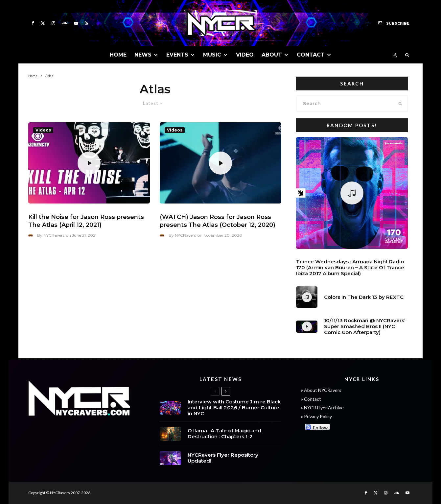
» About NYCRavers (321, 390)
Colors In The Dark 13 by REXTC (364, 297)
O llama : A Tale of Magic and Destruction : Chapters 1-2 (224, 434)
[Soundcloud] (65, 23)
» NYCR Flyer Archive (322, 408)
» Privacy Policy (316, 416)
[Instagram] (53, 23)
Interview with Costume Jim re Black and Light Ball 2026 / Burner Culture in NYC (234, 408)
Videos (43, 130)
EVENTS (177, 55)
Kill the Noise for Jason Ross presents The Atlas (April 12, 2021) (86, 221)
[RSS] (86, 23)
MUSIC (212, 55)
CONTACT (311, 55)
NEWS (143, 55)
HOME (118, 55)
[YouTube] (76, 23)
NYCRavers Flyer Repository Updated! (223, 459)
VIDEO (245, 55)
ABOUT (272, 55)
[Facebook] (33, 23)
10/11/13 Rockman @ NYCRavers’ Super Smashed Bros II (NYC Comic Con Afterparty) (365, 326)
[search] (400, 104)
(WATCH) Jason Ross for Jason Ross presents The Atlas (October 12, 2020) (218, 221)
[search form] (345, 104)
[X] (43, 23)
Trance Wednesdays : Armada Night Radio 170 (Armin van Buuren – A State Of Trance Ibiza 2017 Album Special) (350, 268)
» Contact (311, 399)
